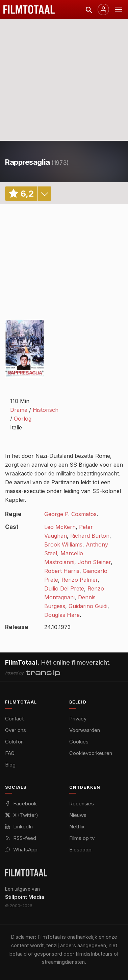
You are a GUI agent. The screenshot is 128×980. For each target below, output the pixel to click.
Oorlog (23, 419)
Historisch (46, 410)
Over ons (16, 730)
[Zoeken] (88, 9)
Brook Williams (63, 544)
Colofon (14, 742)
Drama (19, 410)
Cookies (79, 742)
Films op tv (82, 838)
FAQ (10, 753)
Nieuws (78, 815)
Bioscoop (80, 850)
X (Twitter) (22, 815)
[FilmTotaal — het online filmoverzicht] (26, 873)
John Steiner (94, 562)
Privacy (78, 719)
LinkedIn (19, 827)
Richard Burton (90, 536)
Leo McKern (60, 527)
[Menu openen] (119, 9)
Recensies (82, 804)
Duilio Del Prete (64, 588)
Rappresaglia (28, 162)
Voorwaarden (85, 730)
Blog (10, 765)
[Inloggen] (103, 9)
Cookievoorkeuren (91, 753)
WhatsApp (21, 850)
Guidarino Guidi (88, 606)
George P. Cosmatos (70, 514)
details (44, 194)
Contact (14, 719)
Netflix (77, 827)
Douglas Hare (62, 615)
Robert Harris (62, 571)
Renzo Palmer (80, 580)
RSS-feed (21, 838)
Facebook (21, 804)
